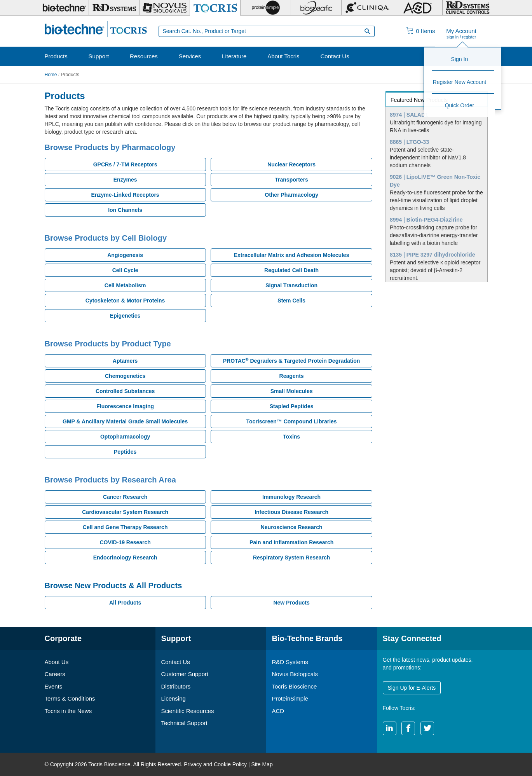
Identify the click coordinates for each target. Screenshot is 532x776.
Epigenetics (125, 316)
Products (56, 56)
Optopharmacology (125, 437)
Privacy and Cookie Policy (215, 764)
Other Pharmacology (291, 195)
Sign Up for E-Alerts (412, 688)
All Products (125, 603)
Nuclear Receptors (291, 164)
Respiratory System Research (291, 558)
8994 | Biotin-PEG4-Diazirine (426, 220)
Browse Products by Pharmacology (110, 147)
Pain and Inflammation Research (291, 542)
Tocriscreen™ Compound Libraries (292, 421)
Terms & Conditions (70, 698)
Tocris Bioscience (295, 686)
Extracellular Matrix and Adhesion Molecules (292, 255)
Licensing (174, 698)
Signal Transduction (291, 285)
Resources (144, 56)
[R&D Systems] (114, 8)
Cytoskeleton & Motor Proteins (125, 301)
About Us (57, 662)
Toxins (291, 437)
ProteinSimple (290, 698)
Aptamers (125, 361)
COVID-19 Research (125, 542)
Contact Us (335, 56)
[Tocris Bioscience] (215, 8)
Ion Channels (125, 210)
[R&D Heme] (468, 8)
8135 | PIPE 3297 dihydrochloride (432, 255)
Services (190, 56)
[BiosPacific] (316, 8)
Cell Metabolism (125, 285)
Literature (234, 56)
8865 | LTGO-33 (409, 142)
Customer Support (185, 674)
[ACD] (417, 8)
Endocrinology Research (125, 558)
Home (51, 75)
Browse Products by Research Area (110, 480)
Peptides (125, 452)
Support (99, 56)
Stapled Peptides (292, 406)
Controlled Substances (125, 391)
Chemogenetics (125, 376)
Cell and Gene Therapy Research (125, 527)
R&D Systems (290, 662)
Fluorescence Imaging (125, 406)
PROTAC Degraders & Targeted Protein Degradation (292, 360)
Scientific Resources (188, 711)
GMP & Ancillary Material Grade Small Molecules (125, 421)
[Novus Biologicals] (165, 8)
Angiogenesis (125, 255)
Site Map (262, 764)
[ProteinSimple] (266, 8)
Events (54, 686)
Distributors (176, 686)
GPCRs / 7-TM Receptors (125, 164)
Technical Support (184, 723)
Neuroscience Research (292, 527)
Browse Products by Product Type (108, 344)
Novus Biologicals (295, 674)
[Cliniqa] (367, 8)
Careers (55, 674)
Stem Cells (291, 301)
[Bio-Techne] (64, 8)
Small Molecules (292, 391)
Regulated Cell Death (291, 270)
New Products (291, 603)
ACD (278, 711)
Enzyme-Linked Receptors (125, 195)
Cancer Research (125, 497)
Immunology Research (291, 497)
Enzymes (125, 180)
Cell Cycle (125, 270)
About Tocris (283, 56)
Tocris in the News (68, 711)
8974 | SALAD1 (409, 115)
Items (425, 31)
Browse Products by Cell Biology (106, 238)
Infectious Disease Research (291, 512)
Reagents (292, 376)
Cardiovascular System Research (125, 512)
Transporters (291, 180)
